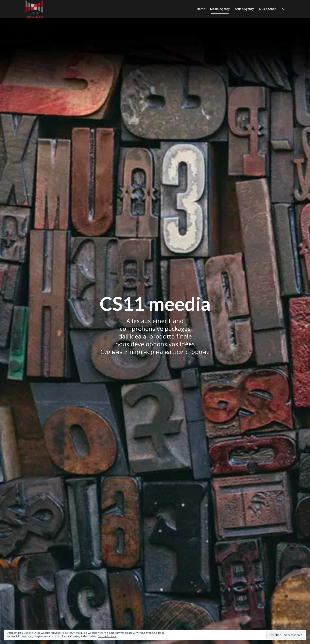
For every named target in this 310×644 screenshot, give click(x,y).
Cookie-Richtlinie (107, 636)
